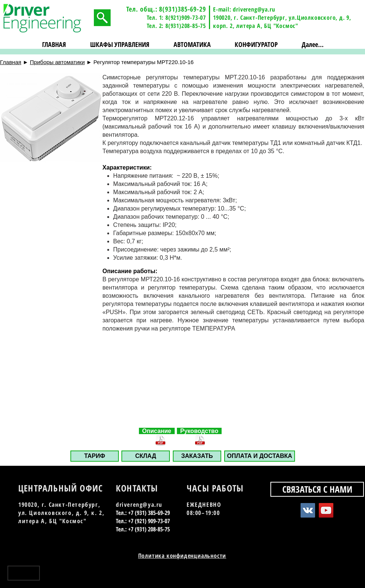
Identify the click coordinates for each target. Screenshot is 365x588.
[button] (120, 45)
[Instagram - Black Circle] (353, 576)
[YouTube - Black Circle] (340, 576)
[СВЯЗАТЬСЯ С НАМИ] (317, 489)
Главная (11, 62)
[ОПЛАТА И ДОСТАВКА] (260, 456)
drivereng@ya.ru (254, 9)
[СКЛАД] (146, 456)
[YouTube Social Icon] (326, 510)
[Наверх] (24, 573)
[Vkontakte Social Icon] (308, 510)
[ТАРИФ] (95, 456)
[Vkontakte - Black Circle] (327, 576)
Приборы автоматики (57, 62)
